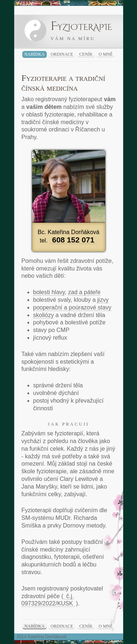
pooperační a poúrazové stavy (72, 307)
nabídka (35, 54)
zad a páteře (84, 292)
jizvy (103, 300)
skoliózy (44, 315)
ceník (86, 54)
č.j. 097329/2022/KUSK (48, 600)
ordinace (62, 54)
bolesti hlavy (49, 292)
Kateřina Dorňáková (47, 637)
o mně (106, 54)
